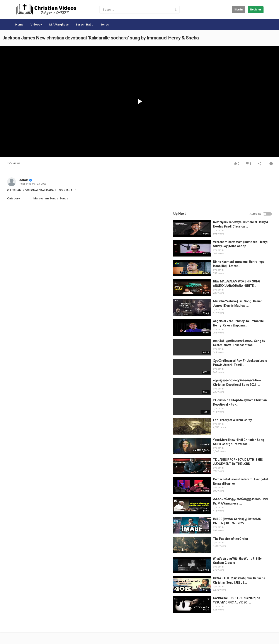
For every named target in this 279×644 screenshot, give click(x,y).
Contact (29, 622)
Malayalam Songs (46, 198)
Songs (105, 25)
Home (19, 25)
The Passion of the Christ (239, 502)
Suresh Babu (84, 25)
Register (256, 10)
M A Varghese (59, 25)
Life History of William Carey (241, 383)
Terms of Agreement (51, 622)
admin (24, 180)
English (256, 636)
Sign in (238, 10)
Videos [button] (36, 25)
